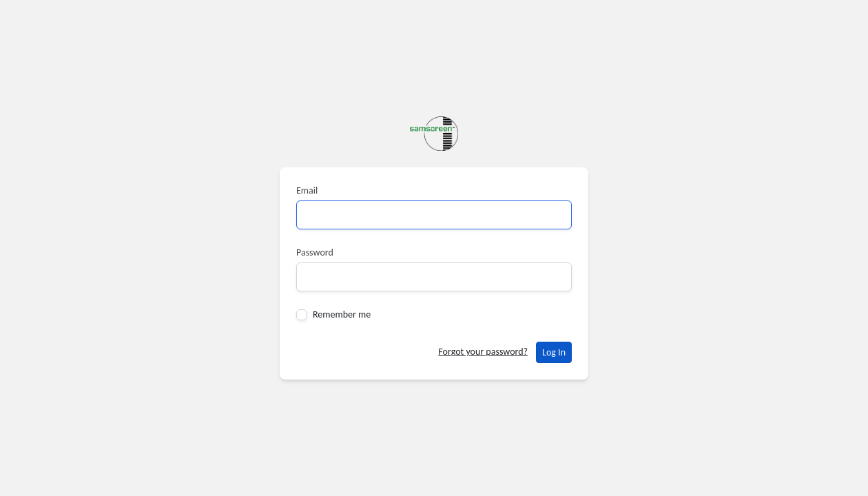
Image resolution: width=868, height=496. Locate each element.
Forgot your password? (483, 352)
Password (315, 252)
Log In (554, 352)
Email (307, 190)
